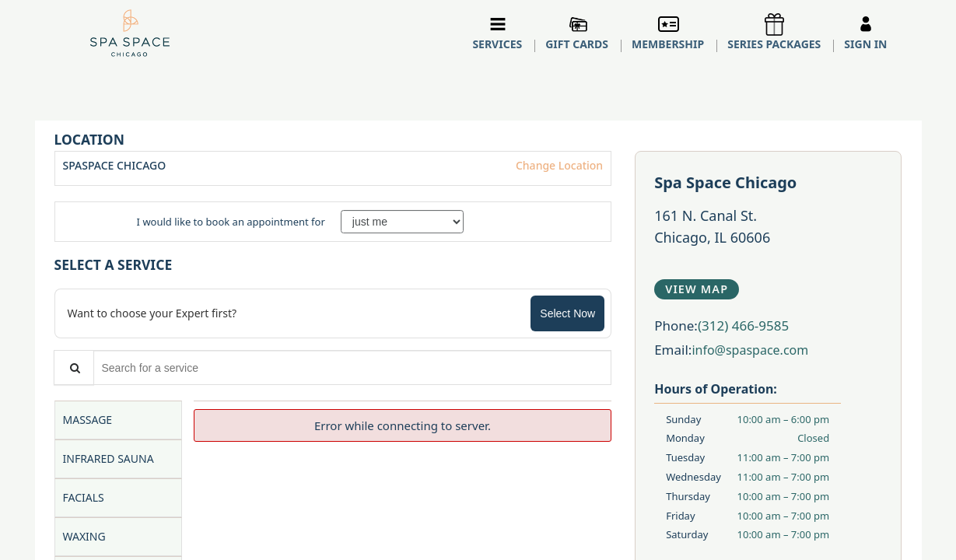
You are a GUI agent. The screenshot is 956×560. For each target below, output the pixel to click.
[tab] (119, 420)
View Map (697, 289)
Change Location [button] (558, 165)
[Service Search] (74, 367)
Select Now (567, 313)
